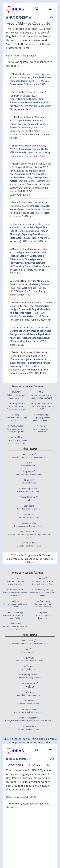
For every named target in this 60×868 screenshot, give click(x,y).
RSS (44, 44)
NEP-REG (37, 29)
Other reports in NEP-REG (21, 56)
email (38, 44)
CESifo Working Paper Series (36, 106)
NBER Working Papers (39, 210)
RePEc (25, 555)
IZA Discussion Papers (35, 238)
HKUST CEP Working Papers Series (27, 288)
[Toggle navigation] (37, 9)
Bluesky (26, 48)
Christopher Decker (31, 36)
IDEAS (13, 555)
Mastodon (12, 48)
